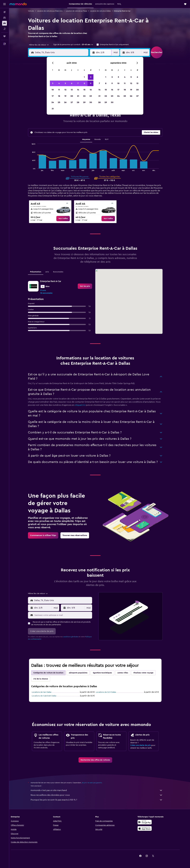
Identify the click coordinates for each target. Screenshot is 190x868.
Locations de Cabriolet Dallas (48, 696)
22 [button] (84, 96)
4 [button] (59, 83)
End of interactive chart (35, 169)
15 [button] (84, 90)
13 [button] (72, 90)
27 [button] (72, 102)
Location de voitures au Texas (81, 11)
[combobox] (42, 45)
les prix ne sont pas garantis (96, 783)
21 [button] (78, 96)
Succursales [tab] (62, 272)
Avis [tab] (51, 272)
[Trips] (4, 36)
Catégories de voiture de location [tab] (53, 673)
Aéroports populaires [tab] (82, 673)
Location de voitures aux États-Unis (54, 11)
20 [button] (72, 96)
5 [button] (65, 83)
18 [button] (59, 96)
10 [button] (53, 90)
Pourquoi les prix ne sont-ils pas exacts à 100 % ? (101, 800)
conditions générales (75, 637)
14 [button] (78, 90)
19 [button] (65, 96)
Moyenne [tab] (90, 139)
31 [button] (53, 109)
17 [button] (53, 96)
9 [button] (91, 83)
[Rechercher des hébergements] (4, 18)
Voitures (35, 11)
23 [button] (91, 96)
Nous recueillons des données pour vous (101, 795)
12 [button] (65, 90)
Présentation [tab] (40, 272)
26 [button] (65, 102)
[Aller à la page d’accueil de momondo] (18, 4)
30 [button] (91, 102)
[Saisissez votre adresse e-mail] (67, 615)
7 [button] (78, 83)
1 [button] (84, 77)
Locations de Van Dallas (46, 692)
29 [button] (84, 102)
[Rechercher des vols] (4, 12)
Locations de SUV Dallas (110, 692)
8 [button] (84, 83)
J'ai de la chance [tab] (45, 679)
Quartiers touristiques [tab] (107, 673)
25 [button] (59, 102)
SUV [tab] (111, 139)
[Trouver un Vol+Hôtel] (4, 29)
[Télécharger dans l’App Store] (152, 828)
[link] (67, 219)
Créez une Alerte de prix (145, 745)
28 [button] (78, 102)
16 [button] (91, 90)
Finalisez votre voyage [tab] (148, 673)
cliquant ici (84, 405)
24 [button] (53, 102)
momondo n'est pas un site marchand (101, 790)
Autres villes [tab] (127, 673)
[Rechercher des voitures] (4, 23)
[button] (4, 4)
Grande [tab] (102, 139)
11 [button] (59, 90)
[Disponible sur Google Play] (152, 822)
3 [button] (53, 83)
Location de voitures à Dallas (105, 11)
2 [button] (91, 77)
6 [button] (72, 83)
